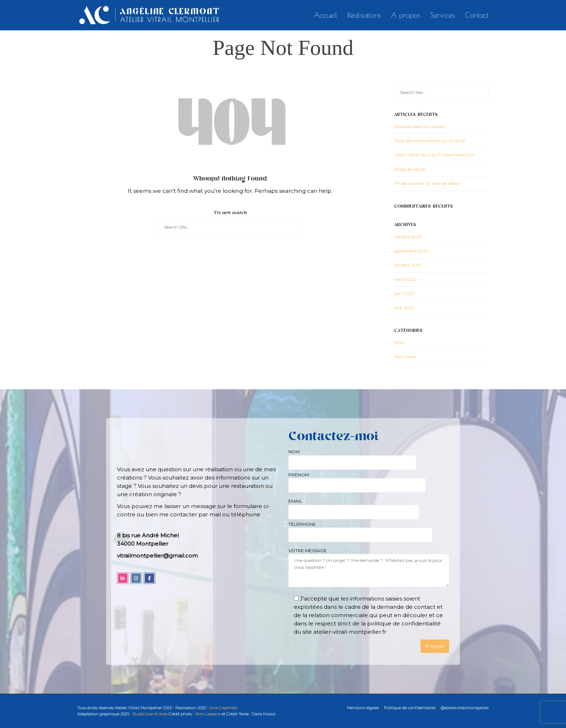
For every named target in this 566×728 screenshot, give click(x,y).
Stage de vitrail (410, 169)
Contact (477, 15)
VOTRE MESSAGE (369, 568)
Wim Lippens (208, 714)
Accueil (325, 15)
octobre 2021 (408, 265)
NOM (352, 457)
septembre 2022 (411, 251)
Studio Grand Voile (150, 714)
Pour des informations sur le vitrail (430, 141)
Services (443, 15)
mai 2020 (405, 308)
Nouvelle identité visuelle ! (420, 127)
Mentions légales (363, 708)
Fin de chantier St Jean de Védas (427, 183)
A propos (406, 15)
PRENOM (357, 480)
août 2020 (405, 279)
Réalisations (364, 15)
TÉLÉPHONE (360, 530)
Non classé (405, 357)
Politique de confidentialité (410, 708)
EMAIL (354, 506)
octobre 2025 (408, 237)
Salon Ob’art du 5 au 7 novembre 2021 (434, 155)
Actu (399, 342)
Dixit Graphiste (223, 708)
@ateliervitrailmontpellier (465, 708)
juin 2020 (404, 293)
